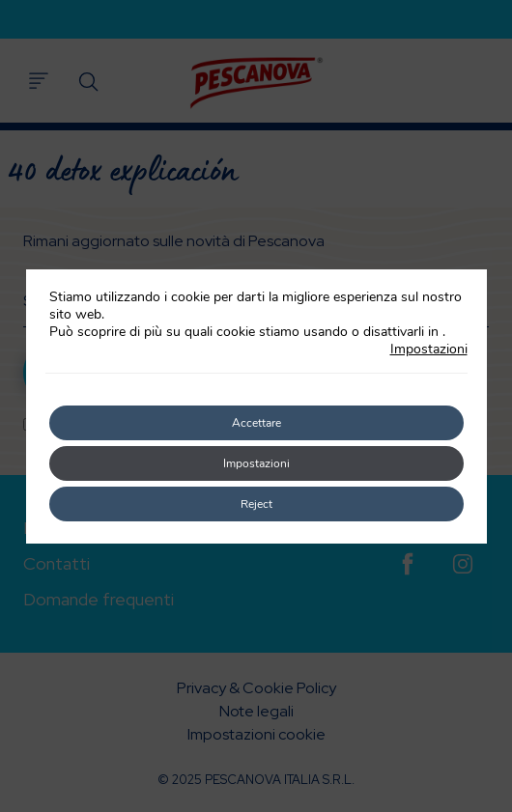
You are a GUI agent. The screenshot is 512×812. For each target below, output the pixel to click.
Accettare (256, 423)
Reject (256, 504)
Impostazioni (429, 350)
